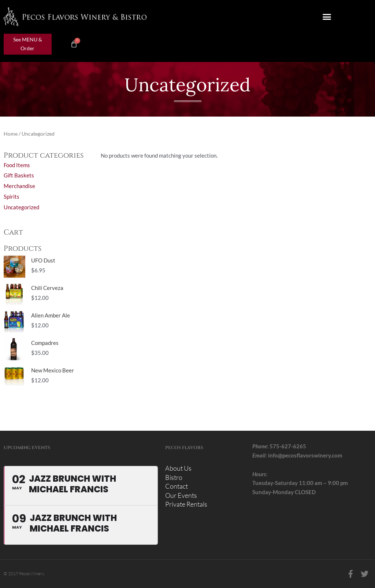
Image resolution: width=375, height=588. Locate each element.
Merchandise (19, 186)
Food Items (17, 165)
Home (11, 134)
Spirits (12, 196)
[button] (327, 17)
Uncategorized (21, 207)
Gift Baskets (19, 175)
